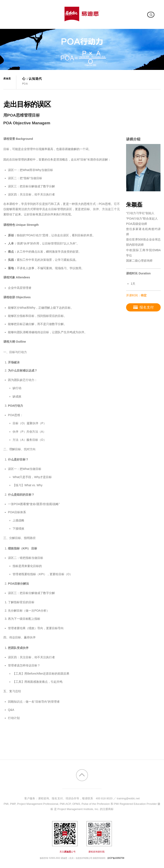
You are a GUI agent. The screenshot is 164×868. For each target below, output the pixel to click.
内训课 (17, 14)
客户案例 (40, 14)
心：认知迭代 (32, 79)
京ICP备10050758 (116, 858)
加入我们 (19, 27)
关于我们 (65, 14)
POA (25, 84)
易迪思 (7, 78)
